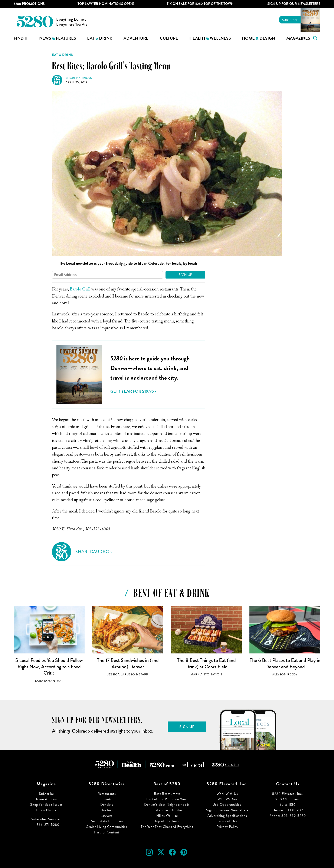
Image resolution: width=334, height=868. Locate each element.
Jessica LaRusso (121, 674)
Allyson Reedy (285, 674)
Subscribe (290, 20)
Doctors (107, 810)
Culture (169, 38)
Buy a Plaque (46, 810)
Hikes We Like (167, 816)
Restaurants (107, 794)
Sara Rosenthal (49, 681)
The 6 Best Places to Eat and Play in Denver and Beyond (285, 663)
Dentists (107, 805)
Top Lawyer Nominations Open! (106, 4)
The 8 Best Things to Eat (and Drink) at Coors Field (206, 663)
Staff (143, 674)
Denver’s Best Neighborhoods (167, 805)
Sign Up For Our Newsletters (294, 4)
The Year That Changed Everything (167, 827)
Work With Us (227, 794)
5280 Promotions (29, 4)
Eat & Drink (63, 55)
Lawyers (107, 816)
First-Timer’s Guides (167, 810)
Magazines (298, 38)
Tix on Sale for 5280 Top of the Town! (201, 4)
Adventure (136, 38)
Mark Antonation (206, 674)
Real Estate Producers (107, 821)
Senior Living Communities (107, 827)
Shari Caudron (79, 78)
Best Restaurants (167, 794)
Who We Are (227, 799)
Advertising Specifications (227, 816)
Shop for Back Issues (46, 805)
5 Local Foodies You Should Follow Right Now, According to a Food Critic (49, 667)
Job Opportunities (227, 805)
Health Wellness (210, 38)
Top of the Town (167, 821)
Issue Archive (46, 799)
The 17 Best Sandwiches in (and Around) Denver (128, 663)
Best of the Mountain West (167, 799)
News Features (58, 38)
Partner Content (107, 832)
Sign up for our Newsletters (227, 810)
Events (107, 799)
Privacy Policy (227, 827)
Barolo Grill (80, 290)
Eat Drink (100, 38)
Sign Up (186, 275)
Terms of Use (227, 821)
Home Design (258, 38)
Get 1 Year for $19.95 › (133, 391)
